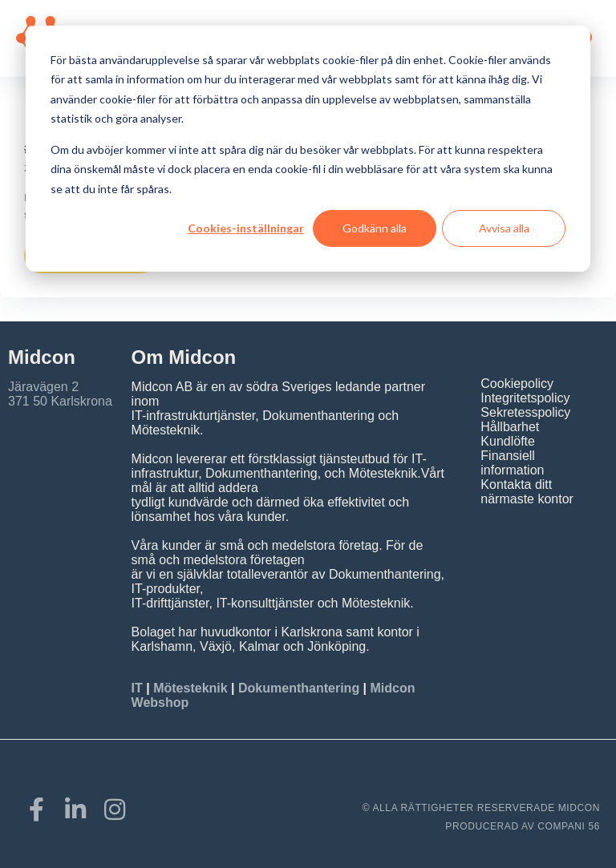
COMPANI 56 (569, 826)
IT (139, 688)
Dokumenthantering (299, 688)
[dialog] (308, 149)
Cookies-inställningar (246, 228)
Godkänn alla (375, 228)
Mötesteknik (190, 688)
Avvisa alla (504, 228)
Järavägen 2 (43, 387)
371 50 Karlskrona (60, 401)
